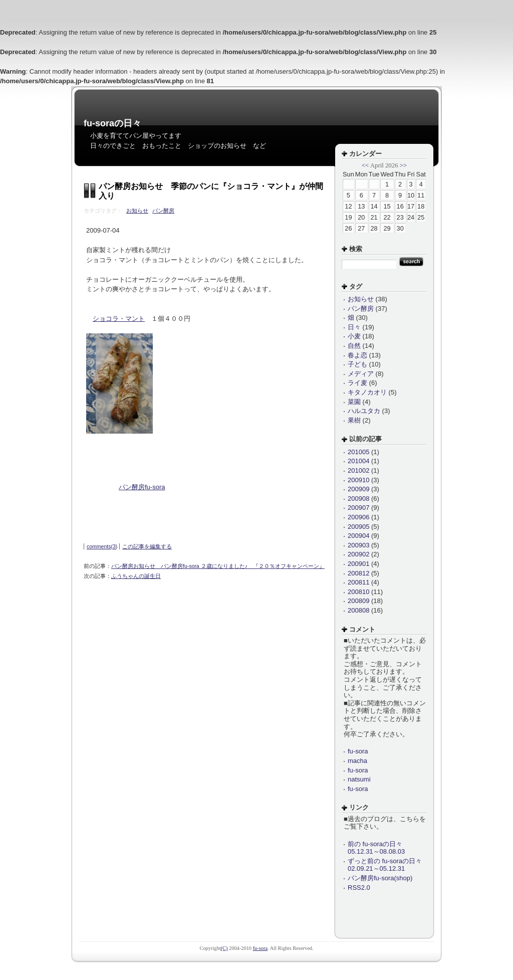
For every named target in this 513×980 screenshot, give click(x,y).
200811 (358, 582)
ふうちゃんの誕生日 (136, 576)
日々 (354, 327)
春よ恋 (357, 355)
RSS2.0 (359, 888)
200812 (358, 573)
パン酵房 (163, 211)
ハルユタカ (364, 411)
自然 (354, 346)
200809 (358, 601)
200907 (358, 508)
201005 (358, 452)
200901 (358, 564)
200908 (358, 499)
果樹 (354, 420)
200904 (358, 536)
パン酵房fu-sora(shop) (380, 878)
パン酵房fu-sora (142, 487)
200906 (358, 517)
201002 (358, 470)
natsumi (359, 779)
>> (403, 165)
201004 (358, 461)
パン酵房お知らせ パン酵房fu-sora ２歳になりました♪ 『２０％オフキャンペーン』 (218, 566)
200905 (358, 527)
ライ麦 (357, 383)
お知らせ (137, 211)
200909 (358, 489)
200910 (358, 480)
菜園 (354, 402)
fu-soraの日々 (112, 123)
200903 (358, 545)
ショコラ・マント (119, 319)
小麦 (354, 336)
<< (365, 165)
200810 (358, 592)
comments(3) (102, 546)
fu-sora (358, 751)
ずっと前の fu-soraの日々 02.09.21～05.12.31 (385, 865)
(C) (224, 948)
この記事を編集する (147, 546)
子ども (357, 364)
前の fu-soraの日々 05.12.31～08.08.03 (376, 848)
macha (357, 761)
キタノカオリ (367, 392)
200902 (358, 554)
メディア (361, 374)
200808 (358, 610)
